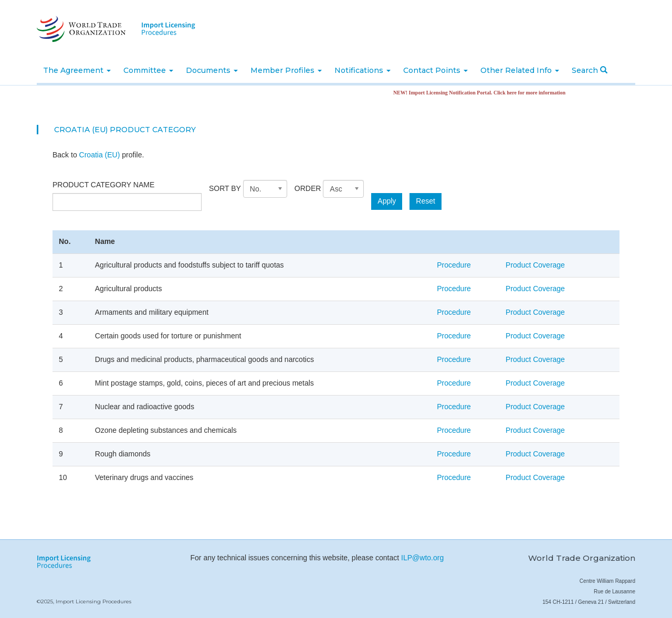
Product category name (103, 185)
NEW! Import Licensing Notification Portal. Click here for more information (486, 93)
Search (590, 70)
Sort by (225, 188)
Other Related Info (520, 70)
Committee (148, 70)
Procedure (454, 265)
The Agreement (77, 70)
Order (308, 188)
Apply (387, 201)
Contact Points (435, 70)
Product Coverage (535, 265)
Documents (212, 70)
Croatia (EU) (100, 155)
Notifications (363, 70)
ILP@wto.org (422, 558)
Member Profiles (286, 70)
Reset (426, 201)
